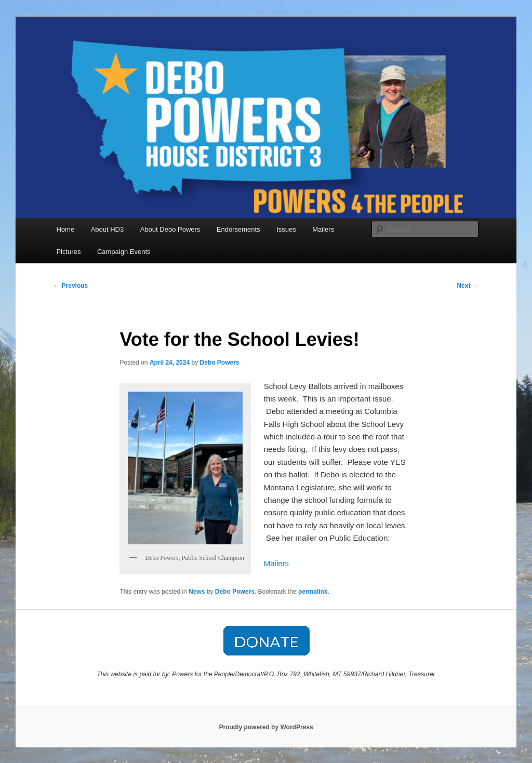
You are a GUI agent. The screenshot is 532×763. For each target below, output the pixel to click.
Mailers (323, 229)
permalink (313, 592)
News (197, 592)
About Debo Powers (170, 229)
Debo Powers (220, 363)
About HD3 (108, 229)
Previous (71, 286)
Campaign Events (124, 252)
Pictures (68, 252)
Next (467, 286)
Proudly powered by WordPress (266, 727)
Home (65, 229)
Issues (286, 229)
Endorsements (238, 229)
